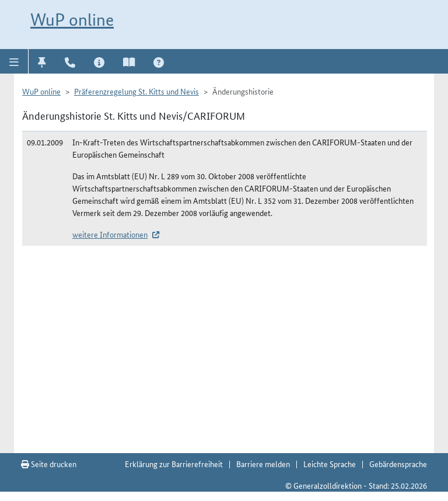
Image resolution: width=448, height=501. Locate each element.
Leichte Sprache (330, 464)
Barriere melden (263, 464)
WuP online (72, 20)
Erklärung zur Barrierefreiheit (174, 464)
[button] (14, 61)
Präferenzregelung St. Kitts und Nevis (136, 91)
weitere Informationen (110, 234)
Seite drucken (49, 464)
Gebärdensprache (398, 464)
